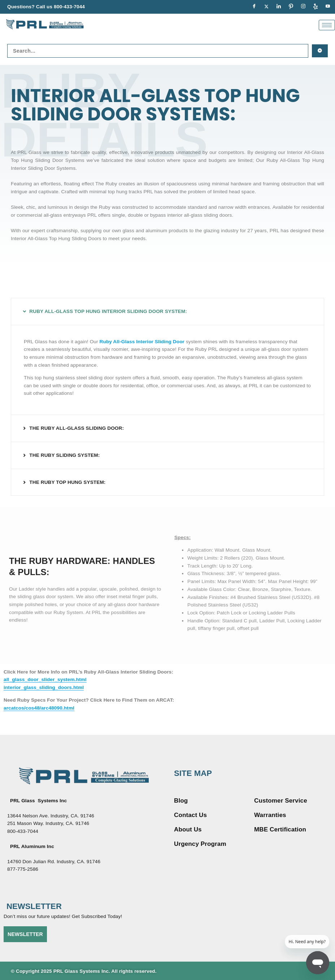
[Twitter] (266, 7)
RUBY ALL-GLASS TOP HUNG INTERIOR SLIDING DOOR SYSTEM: (108, 311)
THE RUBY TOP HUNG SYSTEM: (67, 482)
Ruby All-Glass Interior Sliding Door (142, 342)
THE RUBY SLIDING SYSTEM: (64, 455)
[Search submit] (320, 51)
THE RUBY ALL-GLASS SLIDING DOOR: (77, 428)
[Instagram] (303, 7)
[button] (167, 312)
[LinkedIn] (279, 7)
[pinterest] (291, 7)
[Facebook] (254, 7)
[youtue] (328, 7)
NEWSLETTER (25, 934)
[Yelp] (316, 7)
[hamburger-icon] (327, 25)
